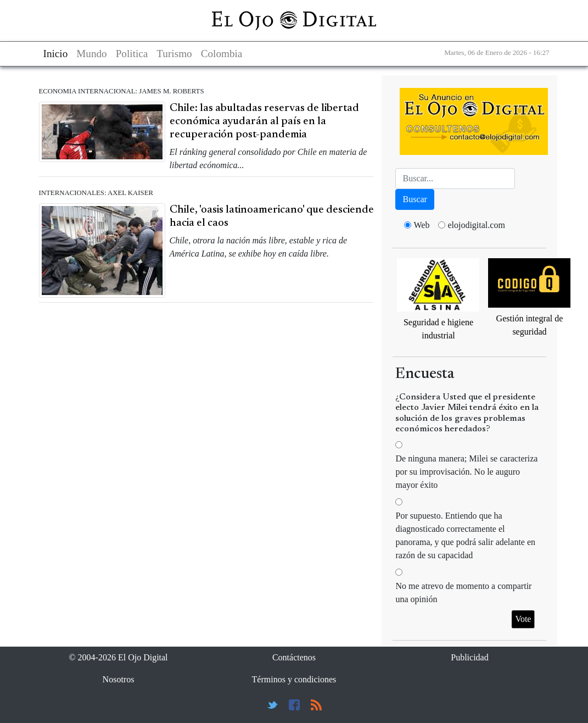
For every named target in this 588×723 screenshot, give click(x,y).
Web (421, 225)
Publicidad (469, 657)
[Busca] (455, 179)
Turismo (174, 54)
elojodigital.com (476, 225)
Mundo (91, 54)
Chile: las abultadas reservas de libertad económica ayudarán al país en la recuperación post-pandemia (264, 121)
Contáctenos (294, 657)
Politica (132, 54)
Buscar (415, 199)
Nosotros (119, 679)
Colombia (222, 54)
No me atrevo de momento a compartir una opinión (463, 593)
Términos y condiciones (294, 679)
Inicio (56, 54)
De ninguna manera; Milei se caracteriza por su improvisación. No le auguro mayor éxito (466, 472)
